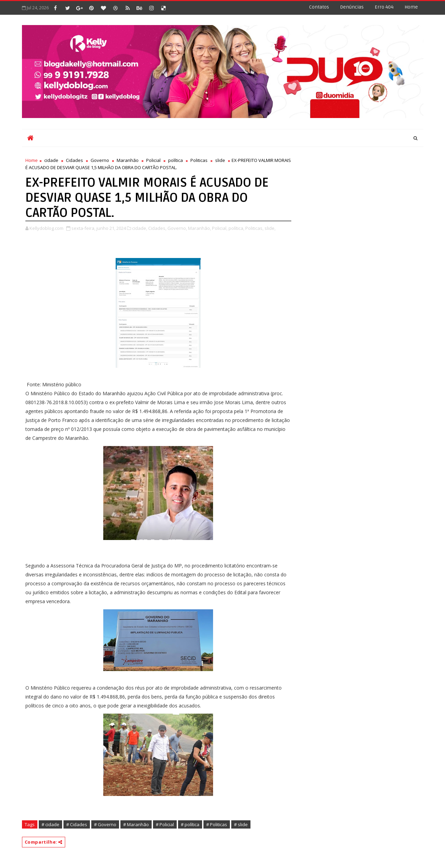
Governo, (177, 228)
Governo (100, 160)
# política (190, 824)
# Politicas (217, 824)
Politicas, (254, 228)
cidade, (140, 228)
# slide (241, 824)
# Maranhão (136, 824)
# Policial (165, 824)
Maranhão (128, 160)
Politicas (199, 160)
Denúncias (352, 7)
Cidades (74, 160)
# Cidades (77, 824)
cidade (51, 160)
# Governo (105, 824)
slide (220, 160)
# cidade (50, 824)
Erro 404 (384, 7)
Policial (153, 160)
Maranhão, (200, 228)
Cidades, (157, 228)
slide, (270, 228)
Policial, (220, 228)
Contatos (319, 7)
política (175, 160)
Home (411, 7)
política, (236, 228)
